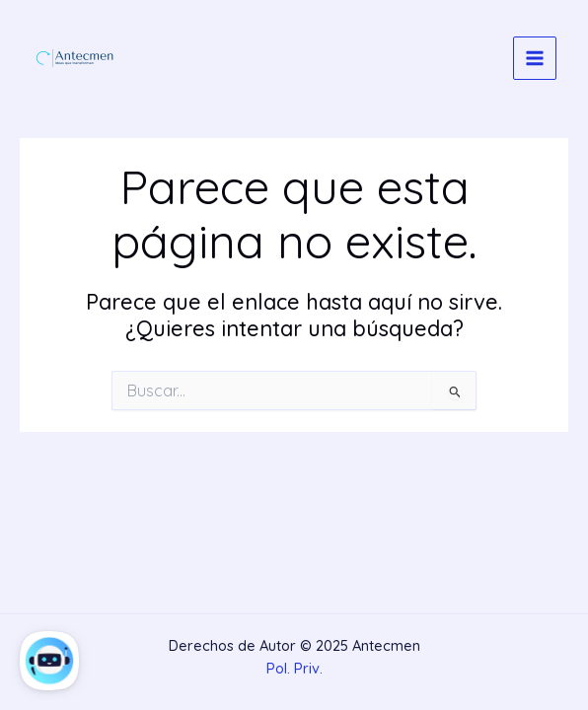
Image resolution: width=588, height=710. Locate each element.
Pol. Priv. (294, 668)
